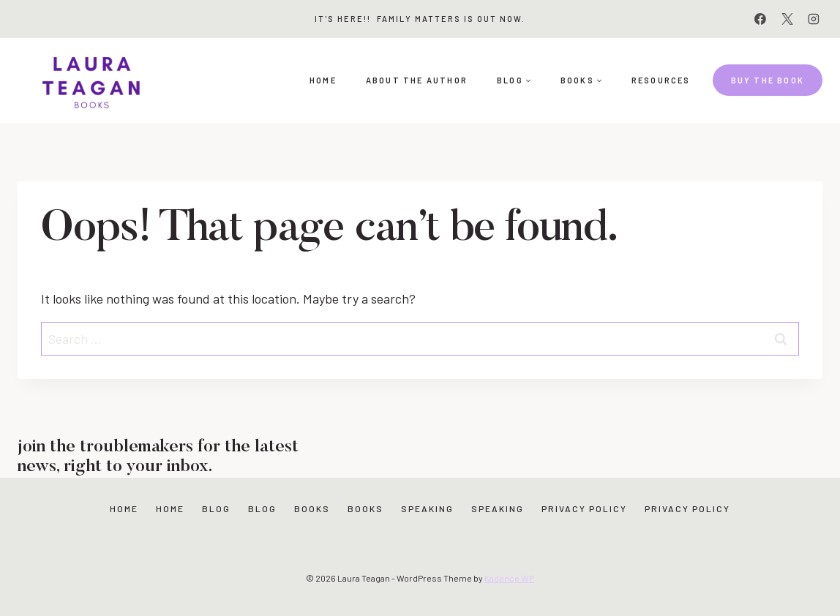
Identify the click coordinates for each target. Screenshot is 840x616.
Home (323, 80)
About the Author (417, 80)
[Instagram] (814, 19)
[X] (787, 19)
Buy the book (768, 80)
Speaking (427, 508)
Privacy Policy (584, 508)
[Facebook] (760, 19)
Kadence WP (509, 578)
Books (312, 508)
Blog (216, 508)
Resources (661, 80)
